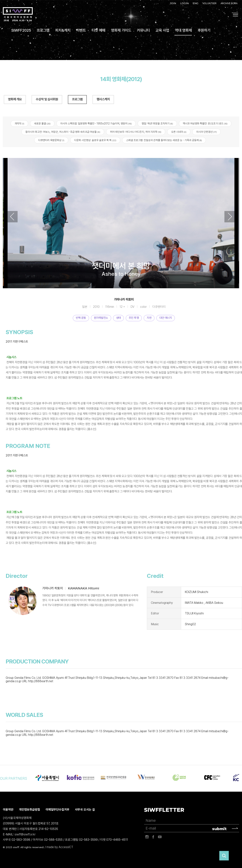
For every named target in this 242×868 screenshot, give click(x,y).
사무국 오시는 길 (85, 810)
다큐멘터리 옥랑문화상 (51, 140)
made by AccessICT (60, 847)
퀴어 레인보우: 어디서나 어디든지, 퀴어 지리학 (136, 132)
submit (219, 829)
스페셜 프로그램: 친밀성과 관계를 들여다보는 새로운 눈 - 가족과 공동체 (164, 140)
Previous (12, 217)
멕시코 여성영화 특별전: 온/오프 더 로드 (205, 123)
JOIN (173, 3)
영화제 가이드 (121, 30)
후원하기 (204, 30)
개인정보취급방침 (29, 810)
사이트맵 (236, 15)
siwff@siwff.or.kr (25, 834)
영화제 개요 (15, 99)
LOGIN (184, 3)
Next (230, 217)
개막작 (19, 123)
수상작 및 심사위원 (47, 99)
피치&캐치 (63, 30)
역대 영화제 (183, 30)
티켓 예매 (98, 30)
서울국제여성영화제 (18, 14)
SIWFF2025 (21, 30)
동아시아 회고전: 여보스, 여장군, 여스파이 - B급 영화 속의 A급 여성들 (63, 132)
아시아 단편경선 (206, 132)
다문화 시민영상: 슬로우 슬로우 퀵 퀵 (95, 140)
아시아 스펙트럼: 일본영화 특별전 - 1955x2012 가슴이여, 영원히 (96, 123)
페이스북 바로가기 (153, 837)
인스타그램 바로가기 (147, 837)
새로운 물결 (42, 123)
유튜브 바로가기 (160, 837)
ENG (195, 3)
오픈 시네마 (179, 132)
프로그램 (43, 30)
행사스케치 (103, 99)
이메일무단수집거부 (57, 810)
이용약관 (8, 810)
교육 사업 (162, 30)
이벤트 (81, 30)
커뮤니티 (143, 30)
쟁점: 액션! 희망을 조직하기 (157, 123)
